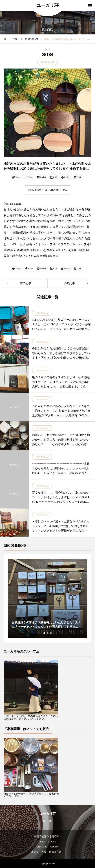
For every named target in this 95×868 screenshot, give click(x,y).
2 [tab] (48, 633)
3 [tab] (51, 633)
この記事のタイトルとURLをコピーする (47, 190)
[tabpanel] (47, 598)
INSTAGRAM (47, 62)
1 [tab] (45, 633)
